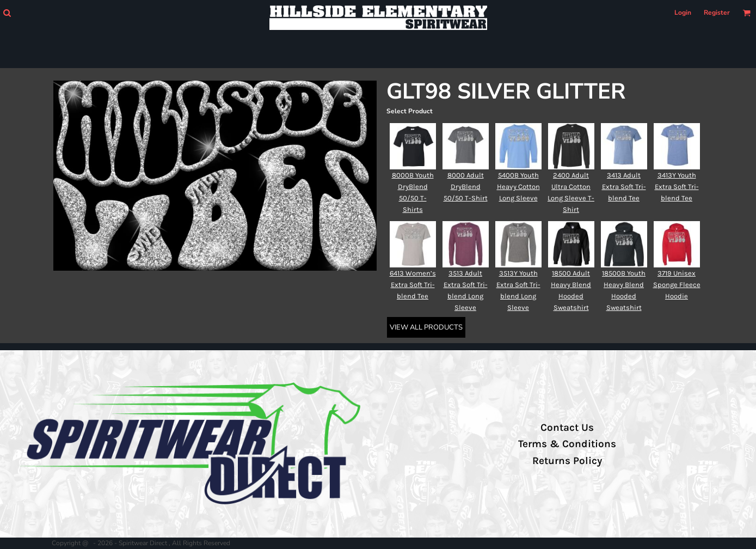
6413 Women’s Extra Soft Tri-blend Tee (413, 285)
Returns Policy (567, 461)
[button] (7, 13)
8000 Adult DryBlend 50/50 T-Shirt (466, 187)
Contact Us (567, 428)
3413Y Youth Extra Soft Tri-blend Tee (677, 187)
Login (683, 13)
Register (717, 13)
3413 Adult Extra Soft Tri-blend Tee (624, 187)
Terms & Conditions (567, 444)
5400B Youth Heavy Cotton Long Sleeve (518, 187)
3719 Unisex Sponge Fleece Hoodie (677, 285)
